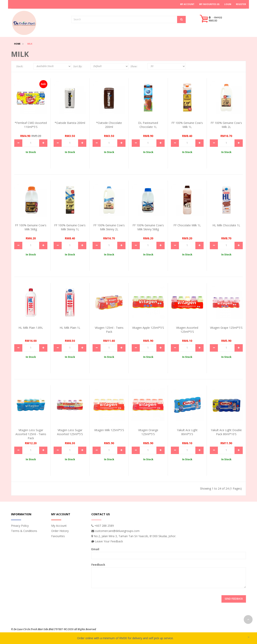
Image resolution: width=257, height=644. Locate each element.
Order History (60, 531)
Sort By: (78, 66)
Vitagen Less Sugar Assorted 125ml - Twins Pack (31, 434)
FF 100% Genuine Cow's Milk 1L (187, 125)
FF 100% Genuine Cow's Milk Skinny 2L (109, 227)
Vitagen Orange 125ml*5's (148, 432)
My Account (59, 526)
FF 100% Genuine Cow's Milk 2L (226, 125)
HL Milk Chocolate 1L (226, 225)
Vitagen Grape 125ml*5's (226, 328)
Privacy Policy (20, 526)
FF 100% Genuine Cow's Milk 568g (31, 227)
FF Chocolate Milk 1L (187, 225)
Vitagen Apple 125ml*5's (148, 328)
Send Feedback (234, 599)
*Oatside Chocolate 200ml (109, 125)
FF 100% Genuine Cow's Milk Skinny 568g (148, 227)
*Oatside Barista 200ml (70, 123)
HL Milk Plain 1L (70, 328)
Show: (134, 66)
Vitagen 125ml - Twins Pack (109, 330)
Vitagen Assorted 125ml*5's (187, 330)
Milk (30, 44)
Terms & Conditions (24, 531)
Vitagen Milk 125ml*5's (109, 430)
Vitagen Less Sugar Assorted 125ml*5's (70, 432)
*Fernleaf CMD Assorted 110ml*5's (31, 125)
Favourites (58, 536)
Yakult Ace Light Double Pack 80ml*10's (226, 432)
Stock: (20, 66)
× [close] (249, 637)
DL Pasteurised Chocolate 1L (148, 125)
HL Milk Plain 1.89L (31, 328)
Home (17, 44)
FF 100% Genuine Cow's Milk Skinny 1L (70, 227)
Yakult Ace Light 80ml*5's (187, 432)
